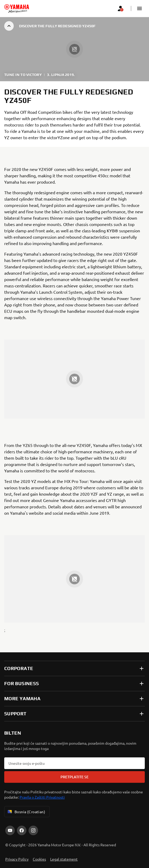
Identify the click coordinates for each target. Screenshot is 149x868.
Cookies (39, 859)
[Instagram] (33, 830)
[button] (139, 8)
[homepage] (17, 8)
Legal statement (64, 859)
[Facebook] (22, 830)
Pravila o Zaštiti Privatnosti (42, 797)
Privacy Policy (17, 859)
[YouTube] (10, 830)
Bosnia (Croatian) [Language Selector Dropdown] (26, 812)
